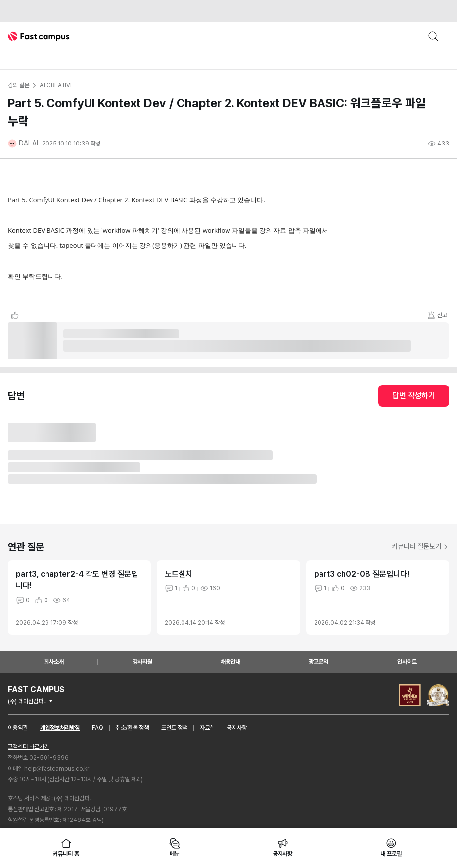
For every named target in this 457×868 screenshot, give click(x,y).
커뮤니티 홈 (66, 847)
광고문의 (319, 662)
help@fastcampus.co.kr (57, 769)
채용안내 (230, 662)
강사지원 (142, 662)
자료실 (207, 728)
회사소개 (54, 662)
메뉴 (175, 847)
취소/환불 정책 (132, 728)
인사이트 (407, 662)
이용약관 (18, 728)
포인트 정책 (174, 728)
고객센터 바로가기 (28, 747)
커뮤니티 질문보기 (420, 546)
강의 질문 (18, 85)
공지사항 (237, 728)
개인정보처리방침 (60, 728)
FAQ (98, 728)
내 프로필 (391, 847)
